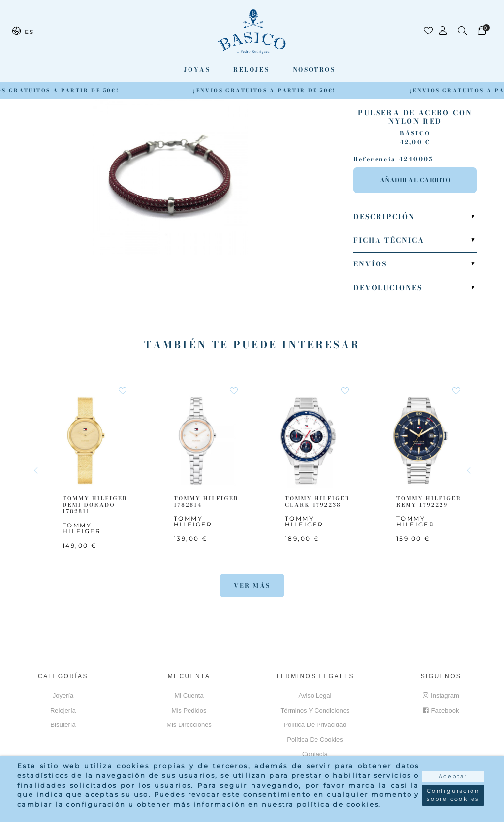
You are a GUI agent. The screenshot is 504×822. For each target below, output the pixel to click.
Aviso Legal (315, 696)
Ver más (252, 585)
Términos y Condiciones (315, 710)
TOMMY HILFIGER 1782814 (206, 502)
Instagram (441, 696)
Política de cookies (315, 740)
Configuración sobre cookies (453, 795)
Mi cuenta (189, 696)
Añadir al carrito (415, 180)
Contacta (315, 754)
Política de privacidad (315, 725)
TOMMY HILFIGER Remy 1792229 (429, 502)
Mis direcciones (189, 725)
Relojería (63, 710)
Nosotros (314, 70)
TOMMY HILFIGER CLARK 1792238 (317, 502)
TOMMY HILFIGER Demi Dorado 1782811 (95, 505)
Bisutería (63, 725)
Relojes (251, 70)
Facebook (441, 710)
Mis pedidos (189, 710)
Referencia (375, 159)
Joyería (63, 696)
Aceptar (453, 776)
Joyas (197, 70)
